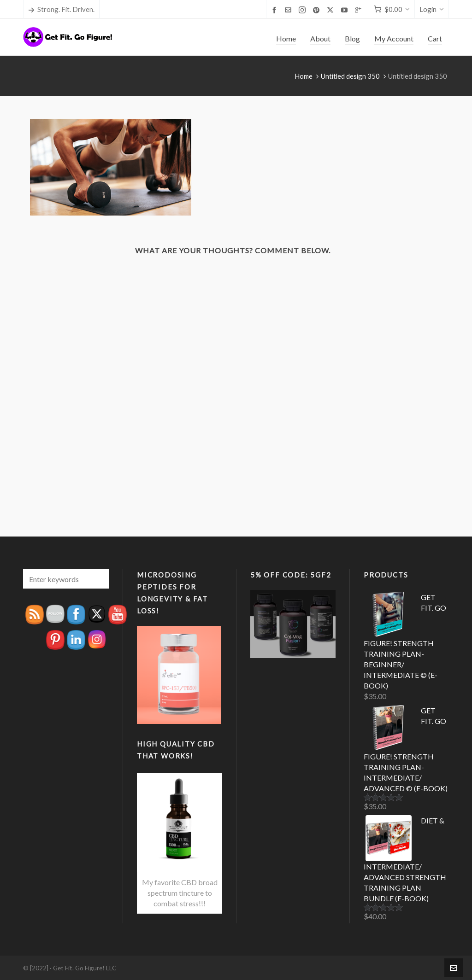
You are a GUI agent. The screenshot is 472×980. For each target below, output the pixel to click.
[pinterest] (318, 10)
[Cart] (392, 9)
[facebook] (276, 10)
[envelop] (289, 10)
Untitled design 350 (350, 76)
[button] (97, 579)
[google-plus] (360, 10)
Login (432, 9)
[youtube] (346, 10)
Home (304, 76)
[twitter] (332, 10)
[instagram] (304, 10)
